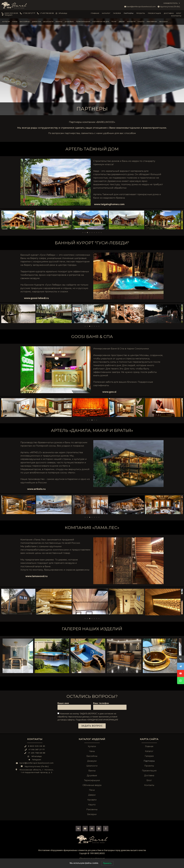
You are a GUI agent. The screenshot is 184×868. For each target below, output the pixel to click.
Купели (6, 22)
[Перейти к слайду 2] (85, 233)
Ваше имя (63, 703)
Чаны (15, 22)
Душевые (69, 22)
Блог (179, 13)
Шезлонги (48, 22)
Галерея (117, 13)
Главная (95, 13)
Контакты (176, 16)
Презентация (154, 13)
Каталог (106, 13)
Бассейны (25, 22)
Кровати (131, 22)
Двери (122, 22)
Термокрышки (83, 22)
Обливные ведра (101, 22)
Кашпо (141, 22)
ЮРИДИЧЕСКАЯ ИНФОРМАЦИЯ (103, 720)
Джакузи (37, 22)
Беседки (164, 22)
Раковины (152, 22)
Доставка (169, 13)
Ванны (59, 22)
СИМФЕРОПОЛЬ (172, 3)
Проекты (141, 13)
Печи (114, 22)
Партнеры (129, 13)
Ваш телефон (101, 703)
